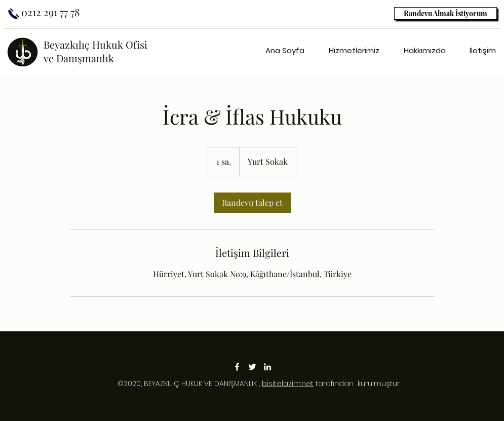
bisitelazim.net (288, 384)
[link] (252, 203)
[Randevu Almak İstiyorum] (445, 13)
